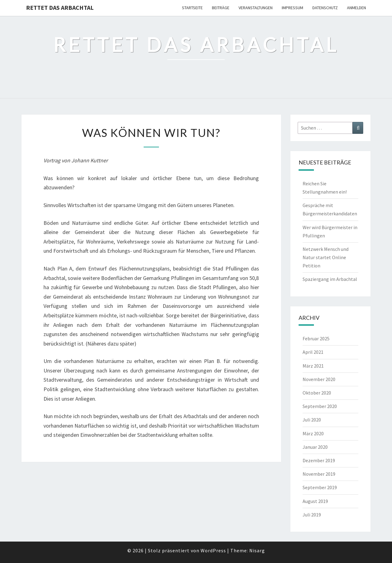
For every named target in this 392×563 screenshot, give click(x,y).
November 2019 (319, 474)
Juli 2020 (312, 420)
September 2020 (320, 406)
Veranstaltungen (256, 8)
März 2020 (313, 433)
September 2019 (320, 487)
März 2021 (313, 366)
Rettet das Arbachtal (60, 8)
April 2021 (313, 352)
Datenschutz (325, 8)
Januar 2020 (315, 447)
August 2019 (315, 501)
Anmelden (356, 8)
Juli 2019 (312, 515)
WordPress (213, 550)
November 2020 (319, 379)
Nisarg (257, 550)
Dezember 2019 (319, 460)
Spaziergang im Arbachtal (330, 279)
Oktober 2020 (317, 393)
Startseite (192, 8)
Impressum (292, 8)
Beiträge (221, 8)
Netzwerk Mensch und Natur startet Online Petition (326, 257)
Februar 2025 (316, 338)
